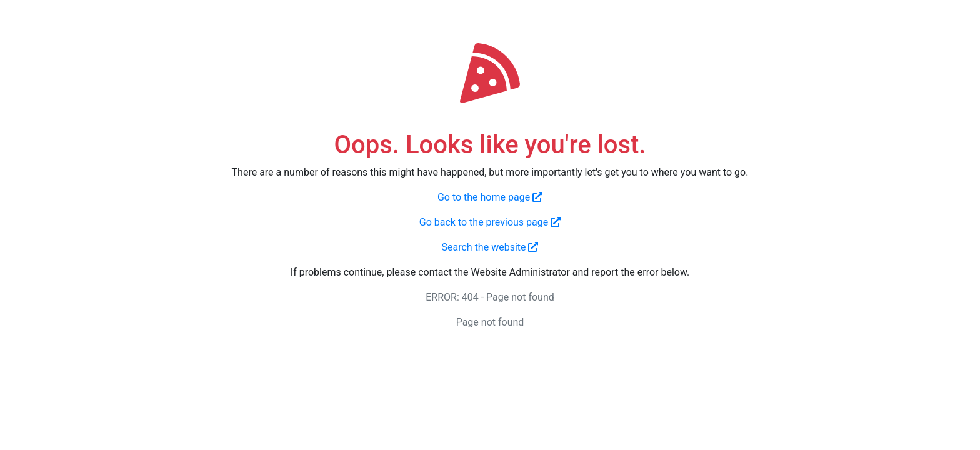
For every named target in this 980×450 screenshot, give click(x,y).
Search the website (490, 247)
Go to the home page (490, 197)
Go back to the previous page (490, 222)
